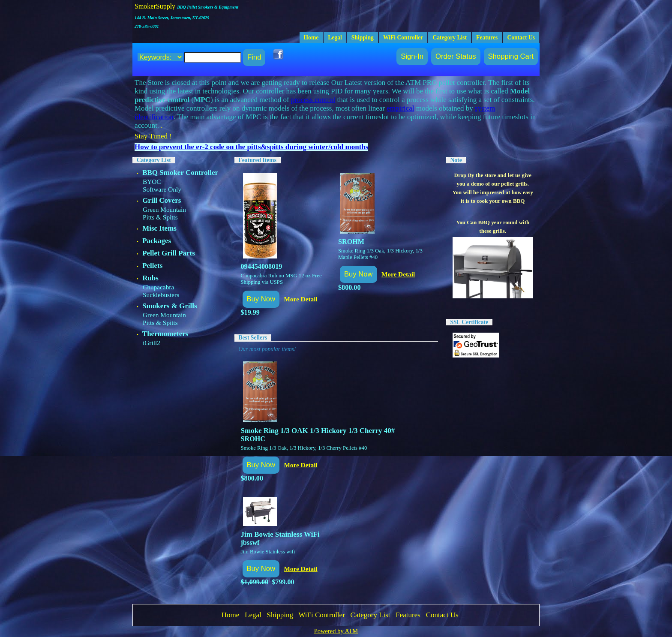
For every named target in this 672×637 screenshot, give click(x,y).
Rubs (150, 278)
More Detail (300, 299)
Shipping (363, 38)
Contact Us (521, 38)
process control (313, 100)
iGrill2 (151, 343)
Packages (157, 241)
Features (487, 38)
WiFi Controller (403, 38)
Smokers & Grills (170, 306)
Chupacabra (158, 287)
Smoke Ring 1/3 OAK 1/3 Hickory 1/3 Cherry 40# (318, 431)
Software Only (162, 189)
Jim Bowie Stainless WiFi (280, 534)
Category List (450, 38)
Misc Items (159, 228)
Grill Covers (162, 200)
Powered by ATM (336, 631)
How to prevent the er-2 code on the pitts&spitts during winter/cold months (251, 147)
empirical (400, 108)
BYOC (152, 182)
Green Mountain (164, 209)
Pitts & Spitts (160, 217)
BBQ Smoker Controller (180, 173)
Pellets (152, 266)
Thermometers (165, 334)
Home (311, 38)
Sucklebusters (161, 295)
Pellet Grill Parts (169, 253)
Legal (335, 38)
